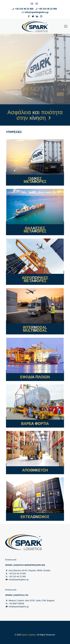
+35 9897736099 (16, 604)
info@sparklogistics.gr (37, 12)
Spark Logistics (29, 635)
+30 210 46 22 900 (48, 9)
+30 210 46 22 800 (24, 9)
